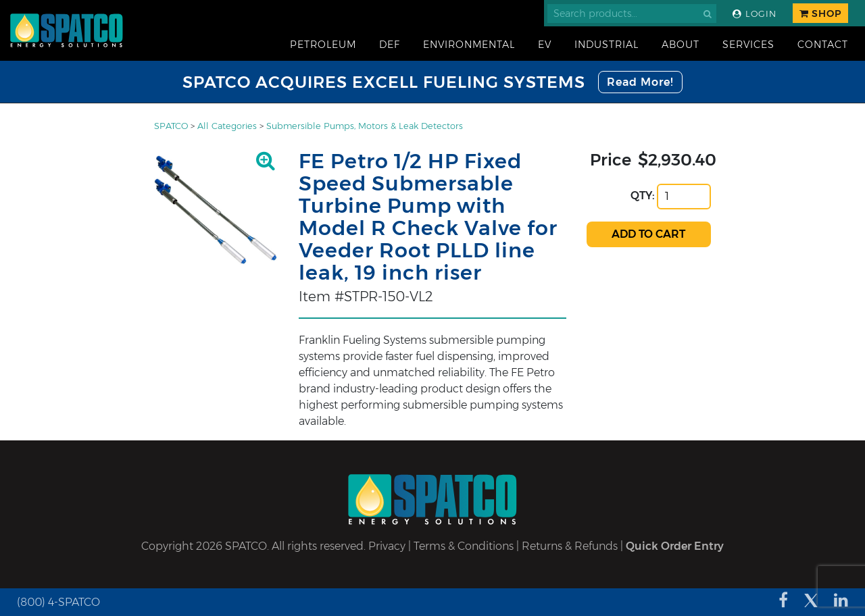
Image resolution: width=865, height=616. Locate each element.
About (681, 45)
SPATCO (171, 126)
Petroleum (323, 45)
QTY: (643, 196)
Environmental (469, 45)
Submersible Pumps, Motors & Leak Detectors (365, 126)
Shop (820, 14)
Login (755, 14)
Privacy (387, 546)
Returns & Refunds (570, 546)
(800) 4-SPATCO (58, 602)
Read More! (640, 82)
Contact (823, 45)
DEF (390, 45)
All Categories (227, 126)
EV (545, 45)
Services (748, 45)
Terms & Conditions (464, 546)
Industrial (607, 45)
